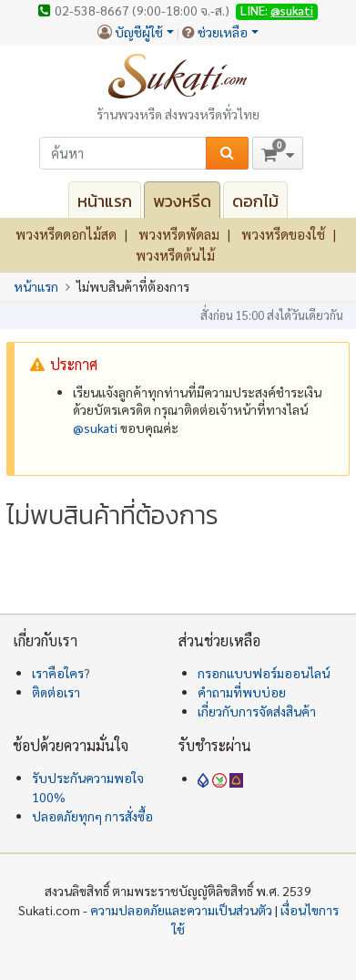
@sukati (292, 10)
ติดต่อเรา (56, 692)
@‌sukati (95, 428)
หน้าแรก (105, 201)
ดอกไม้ (255, 201)
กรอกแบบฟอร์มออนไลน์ (264, 673)
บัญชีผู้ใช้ (139, 32)
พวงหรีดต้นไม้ (175, 255)
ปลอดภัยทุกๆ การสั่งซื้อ (92, 816)
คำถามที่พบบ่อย (242, 692)
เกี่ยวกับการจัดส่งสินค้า (257, 711)
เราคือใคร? (61, 673)
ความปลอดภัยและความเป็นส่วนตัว (181, 910)
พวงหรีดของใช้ (283, 234)
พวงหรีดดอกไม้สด (66, 234)
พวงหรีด (182, 201)
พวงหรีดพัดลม (179, 234)
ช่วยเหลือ (223, 32)
